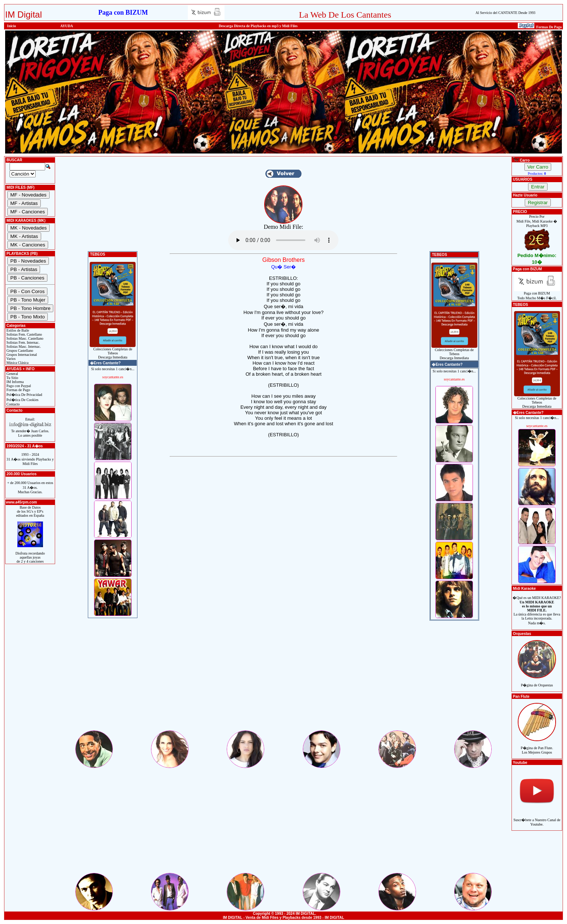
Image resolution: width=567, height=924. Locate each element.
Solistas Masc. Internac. (23, 346)
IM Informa (15, 382)
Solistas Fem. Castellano (24, 334)
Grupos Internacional (21, 355)
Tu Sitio (12, 378)
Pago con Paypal (18, 386)
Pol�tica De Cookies (22, 400)
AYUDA (67, 26)
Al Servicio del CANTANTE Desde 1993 (505, 13)
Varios (10, 359)
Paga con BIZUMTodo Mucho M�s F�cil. (537, 294)
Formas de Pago (18, 390)
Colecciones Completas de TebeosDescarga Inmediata (113, 351)
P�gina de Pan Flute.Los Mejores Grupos (537, 746)
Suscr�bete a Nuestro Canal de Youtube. (537, 818)
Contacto (13, 404)
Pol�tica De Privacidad (24, 395)
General (12, 374)
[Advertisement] (284, 678)
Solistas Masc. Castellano (24, 338)
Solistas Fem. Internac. (22, 342)
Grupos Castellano (19, 351)
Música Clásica (17, 363)
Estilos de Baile (17, 330)
